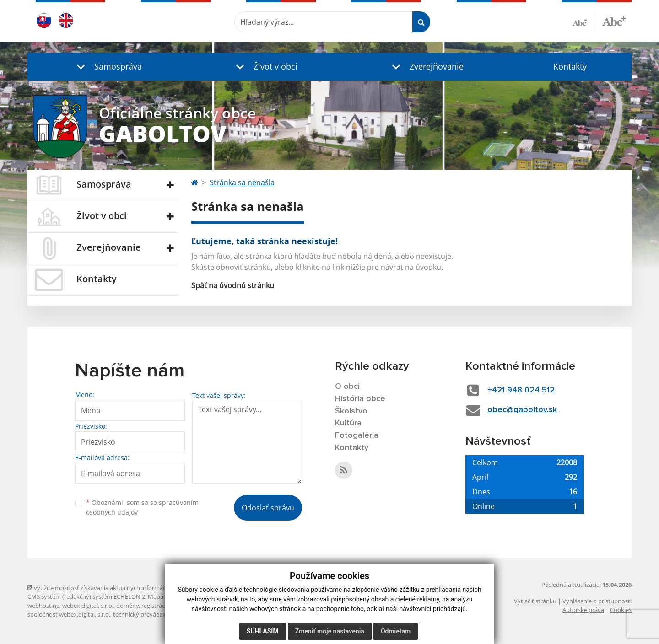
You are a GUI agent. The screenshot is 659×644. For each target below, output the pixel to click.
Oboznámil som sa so (142, 507)
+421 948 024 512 (521, 390)
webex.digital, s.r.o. (88, 606)
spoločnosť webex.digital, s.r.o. (69, 614)
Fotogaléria (357, 435)
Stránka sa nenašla (242, 182)
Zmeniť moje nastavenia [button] (330, 631)
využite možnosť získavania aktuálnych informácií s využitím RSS (118, 588)
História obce (360, 399)
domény (127, 606)
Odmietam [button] (396, 631)
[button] (107, 67)
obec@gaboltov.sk (522, 410)
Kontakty (570, 66)
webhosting (43, 606)
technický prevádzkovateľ (148, 614)
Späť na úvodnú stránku (233, 285)
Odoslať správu (268, 508)
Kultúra (348, 423)
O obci (347, 386)
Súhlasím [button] (263, 631)
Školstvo (351, 411)
